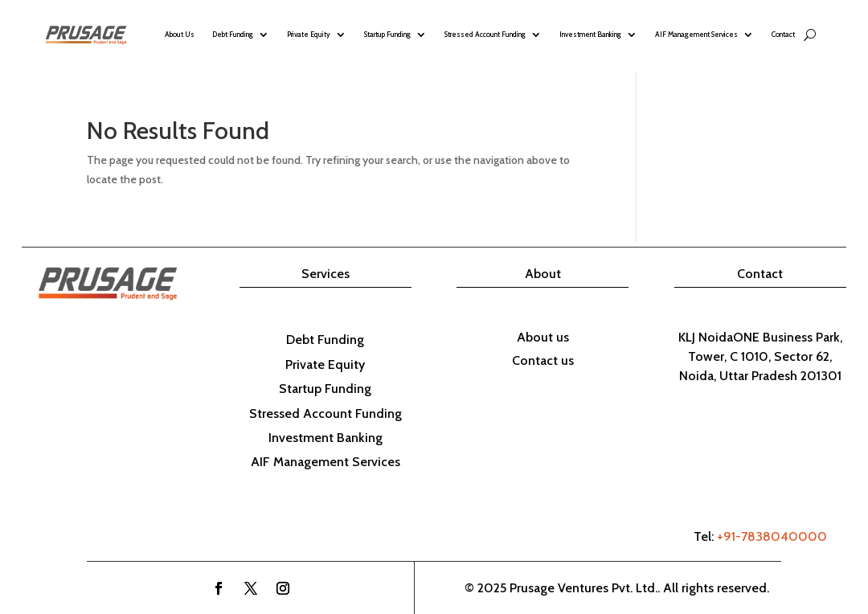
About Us (180, 34)
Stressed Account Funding (485, 34)
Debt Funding (233, 34)
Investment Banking (590, 34)
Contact (783, 34)
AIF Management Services (696, 34)
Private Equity (309, 34)
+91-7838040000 (772, 536)
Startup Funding (387, 34)
